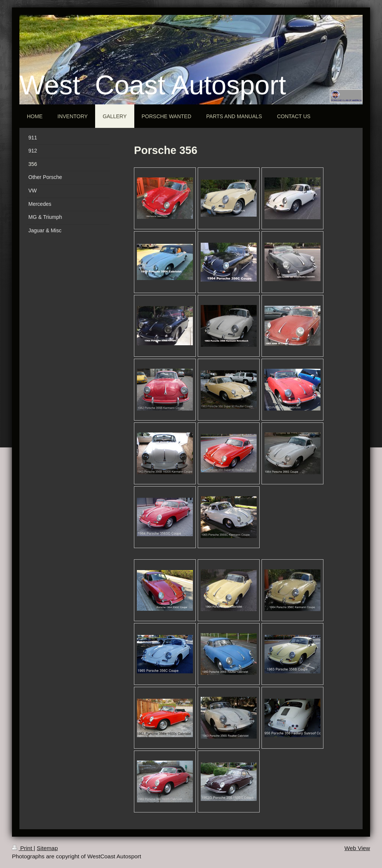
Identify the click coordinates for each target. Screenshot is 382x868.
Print (23, 848)
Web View (357, 848)
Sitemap (47, 848)
